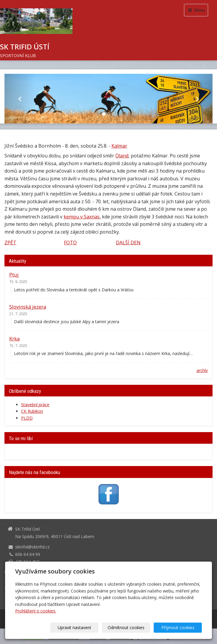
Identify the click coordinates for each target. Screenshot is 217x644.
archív (202, 370)
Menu (196, 10)
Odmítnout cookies (130, 627)
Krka (14, 339)
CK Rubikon (32, 411)
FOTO (70, 243)
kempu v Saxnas (82, 217)
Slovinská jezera (28, 307)
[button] (20, 99)
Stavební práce (35, 405)
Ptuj (14, 275)
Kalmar (119, 146)
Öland (122, 156)
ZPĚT (10, 243)
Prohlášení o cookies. (36, 611)
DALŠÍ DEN (128, 243)
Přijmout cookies (179, 627)
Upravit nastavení (81, 627)
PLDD (27, 418)
